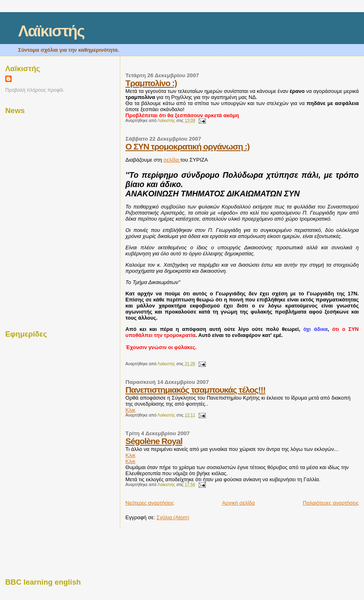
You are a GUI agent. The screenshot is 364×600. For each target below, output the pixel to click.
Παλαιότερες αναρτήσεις (331, 503)
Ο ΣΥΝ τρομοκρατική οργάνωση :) (187, 146)
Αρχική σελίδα (238, 503)
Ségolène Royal (154, 441)
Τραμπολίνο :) (151, 83)
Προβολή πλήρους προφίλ (34, 90)
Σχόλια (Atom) (173, 517)
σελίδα (172, 160)
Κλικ (131, 410)
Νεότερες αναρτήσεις (150, 503)
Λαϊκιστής (51, 31)
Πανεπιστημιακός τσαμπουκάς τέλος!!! (196, 390)
